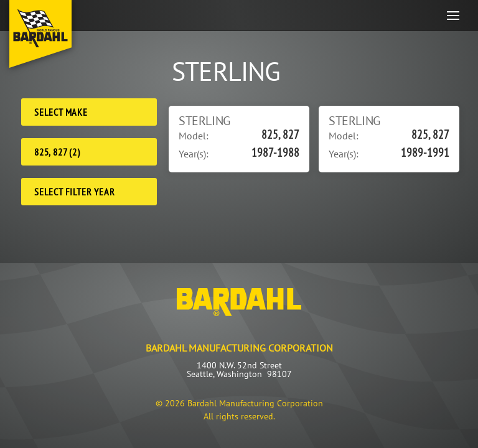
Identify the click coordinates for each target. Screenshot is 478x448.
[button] (453, 15)
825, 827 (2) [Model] (57, 152)
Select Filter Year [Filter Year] (74, 192)
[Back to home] (40, 34)
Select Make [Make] (61, 112)
